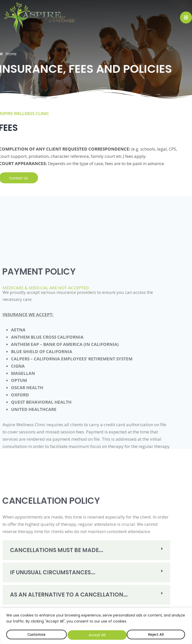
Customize (36, 634)
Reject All (96, 634)
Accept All (156, 634)
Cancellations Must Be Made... (45, 591)
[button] (86, 591)
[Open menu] (186, 18)
